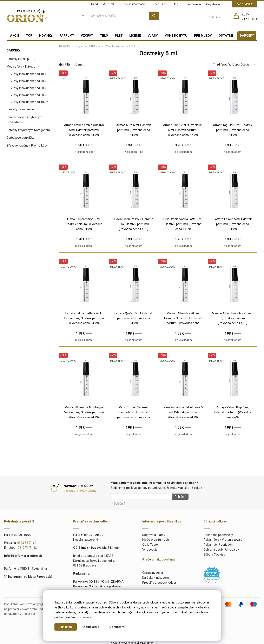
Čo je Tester (151, 543)
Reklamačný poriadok (218, 543)
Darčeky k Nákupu (19, 59)
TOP (29, 36)
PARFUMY (67, 36)
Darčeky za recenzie (20, 109)
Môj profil (108, 4)
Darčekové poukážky (20, 138)
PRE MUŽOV (203, 36)
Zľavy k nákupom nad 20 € (29, 81)
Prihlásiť (179, 497)
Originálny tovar (153, 572)
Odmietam (117, 627)
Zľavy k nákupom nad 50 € (29, 95)
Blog (175, 4)
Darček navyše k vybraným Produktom (24, 120)
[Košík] (250, 17)
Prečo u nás (159, 4)
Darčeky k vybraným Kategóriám (28, 130)
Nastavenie (91, 627)
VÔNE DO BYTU (176, 36)
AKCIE (15, 36)
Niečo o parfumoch (156, 539)
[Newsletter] (141, 497)
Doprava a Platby (154, 534)
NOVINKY (46, 36)
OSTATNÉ (226, 36)
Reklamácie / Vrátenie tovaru (223, 539)
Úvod (94, 4)
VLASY (153, 36)
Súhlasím (66, 627)
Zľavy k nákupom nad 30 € (29, 88)
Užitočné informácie (133, 4)
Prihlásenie (194, 4)
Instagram (15, 575)
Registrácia (213, 4)
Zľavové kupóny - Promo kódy (27, 145)
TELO (104, 36)
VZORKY (87, 36)
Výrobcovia (150, 548)
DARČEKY (247, 36)
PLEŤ (119, 36)
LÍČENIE (135, 36)
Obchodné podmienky (218, 534)
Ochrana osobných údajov (221, 548)
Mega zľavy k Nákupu (21, 67)
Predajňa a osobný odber (159, 581)
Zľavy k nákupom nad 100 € (29, 102)
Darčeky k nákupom (156, 576)
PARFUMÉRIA (245, 4)
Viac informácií (81, 617)
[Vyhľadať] (82, 16)
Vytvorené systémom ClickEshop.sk (132, 641)
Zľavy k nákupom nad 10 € (29, 74)
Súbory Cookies (214, 553)
